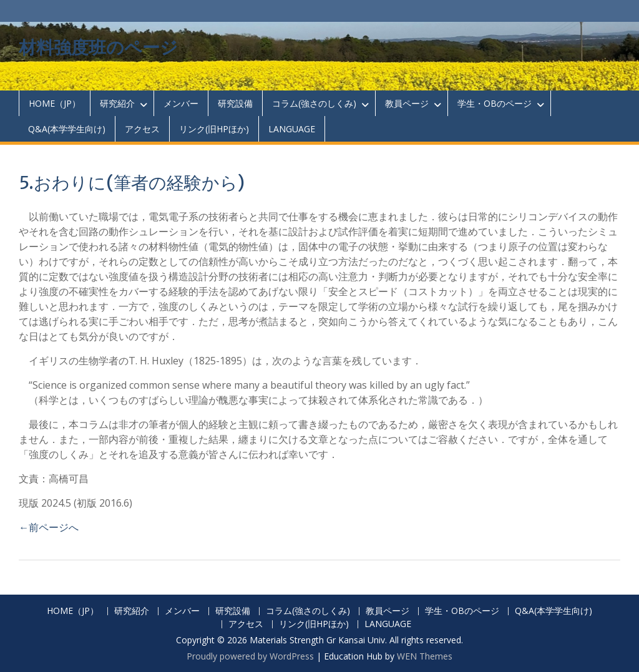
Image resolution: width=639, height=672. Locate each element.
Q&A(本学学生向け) (67, 129)
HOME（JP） (55, 103)
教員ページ (407, 103)
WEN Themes (425, 656)
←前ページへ (49, 527)
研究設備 (235, 103)
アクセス (142, 129)
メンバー (181, 103)
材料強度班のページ (98, 47)
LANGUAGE (292, 129)
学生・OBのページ (495, 103)
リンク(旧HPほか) (214, 129)
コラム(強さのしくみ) (314, 103)
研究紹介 (117, 103)
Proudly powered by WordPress (250, 656)
